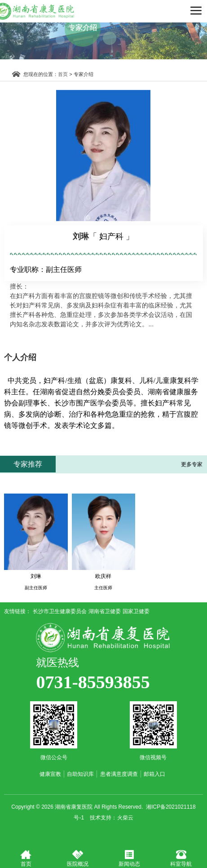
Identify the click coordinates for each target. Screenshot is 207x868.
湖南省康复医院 (103, 638)
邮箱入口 (154, 774)
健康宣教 (50, 774)
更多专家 (192, 464)
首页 (67, 74)
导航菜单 (196, 10)
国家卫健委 (136, 611)
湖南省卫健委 (105, 611)
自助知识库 (80, 774)
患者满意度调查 (119, 774)
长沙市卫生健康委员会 (60, 611)
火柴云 (125, 818)
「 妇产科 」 (111, 236)
